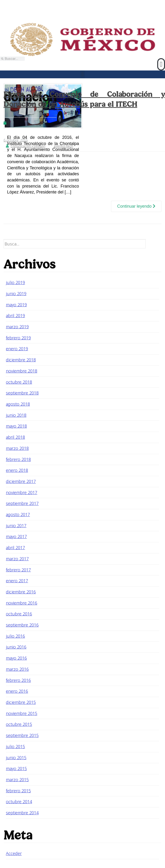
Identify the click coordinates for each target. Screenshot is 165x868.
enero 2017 (17, 581)
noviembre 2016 (22, 603)
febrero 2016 (18, 680)
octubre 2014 (19, 802)
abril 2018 (15, 437)
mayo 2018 (16, 426)
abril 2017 (15, 548)
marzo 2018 (17, 448)
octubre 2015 (19, 724)
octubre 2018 (19, 382)
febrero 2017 (18, 570)
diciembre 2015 (21, 702)
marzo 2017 (17, 559)
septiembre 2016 (22, 625)
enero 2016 (17, 691)
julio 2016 (15, 636)
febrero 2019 (18, 338)
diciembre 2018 (21, 360)
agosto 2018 (18, 404)
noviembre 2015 (22, 713)
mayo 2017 (16, 536)
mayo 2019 (16, 305)
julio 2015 (15, 746)
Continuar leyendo (136, 206)
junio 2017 (16, 526)
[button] (161, 64)
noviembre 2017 (22, 492)
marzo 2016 (17, 669)
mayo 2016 (16, 658)
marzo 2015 (17, 780)
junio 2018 (16, 415)
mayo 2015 (16, 768)
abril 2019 (15, 316)
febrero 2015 (18, 791)
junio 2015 (16, 758)
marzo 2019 (17, 327)
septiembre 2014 (22, 813)
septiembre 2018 (22, 393)
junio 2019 (16, 294)
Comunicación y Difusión (28, 146)
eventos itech (64, 146)
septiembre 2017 (22, 503)
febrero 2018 (18, 459)
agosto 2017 (18, 514)
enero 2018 (17, 470)
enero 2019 (17, 349)
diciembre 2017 (21, 481)
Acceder (14, 853)
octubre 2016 (19, 614)
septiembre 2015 (22, 735)
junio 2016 (16, 647)
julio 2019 (15, 282)
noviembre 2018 (22, 371)
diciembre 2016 (21, 592)
